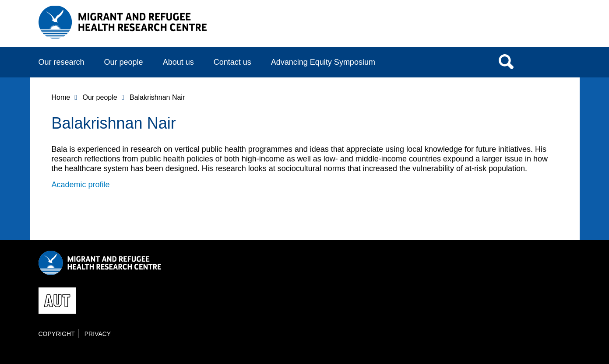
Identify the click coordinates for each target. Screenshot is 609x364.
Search (506, 61)
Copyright (57, 334)
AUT (553, 27)
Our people (124, 62)
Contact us (232, 62)
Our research (62, 62)
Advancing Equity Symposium (323, 62)
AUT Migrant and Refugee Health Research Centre (123, 22)
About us (178, 62)
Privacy (98, 334)
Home (61, 97)
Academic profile (81, 185)
